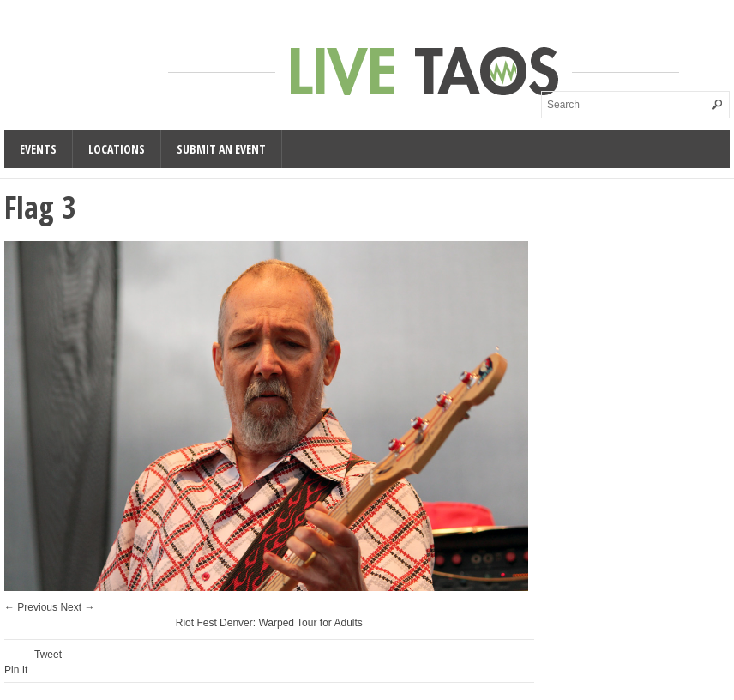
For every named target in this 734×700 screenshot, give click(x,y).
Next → (77, 607)
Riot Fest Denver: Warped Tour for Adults (269, 623)
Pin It (16, 670)
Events (38, 149)
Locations (117, 149)
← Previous (31, 607)
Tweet (48, 655)
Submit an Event (221, 149)
